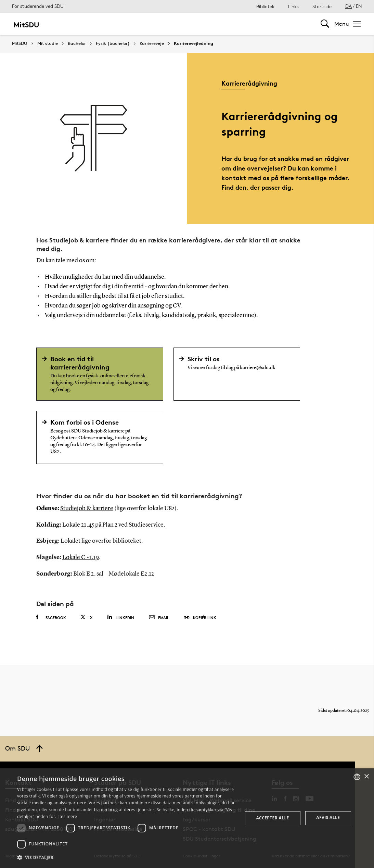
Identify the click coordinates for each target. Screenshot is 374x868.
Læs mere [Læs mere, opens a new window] (67, 816)
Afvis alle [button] (328, 817)
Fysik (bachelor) (113, 43)
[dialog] (187, 818)
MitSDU (20, 43)
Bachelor (77, 43)
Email (159, 618)
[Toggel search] (325, 24)
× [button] (366, 777)
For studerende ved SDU (38, 6)
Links (293, 6)
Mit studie (48, 43)
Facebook (51, 617)
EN (359, 6)
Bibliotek (265, 6)
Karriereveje (152, 43)
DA (349, 6)
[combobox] (357, 777)
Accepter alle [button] (272, 818)
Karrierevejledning (194, 43)
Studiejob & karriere (87, 508)
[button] (126, 858)
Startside (322, 6)
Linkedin (121, 617)
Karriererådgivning (249, 83)
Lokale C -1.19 (81, 557)
